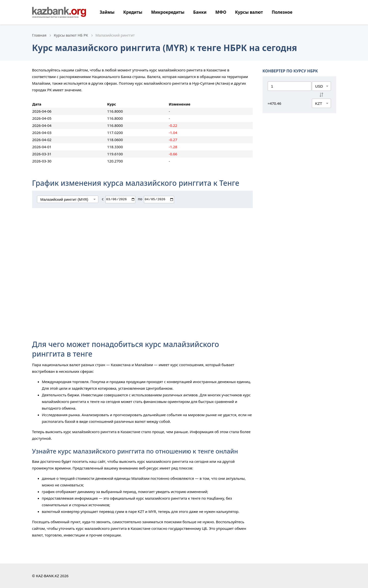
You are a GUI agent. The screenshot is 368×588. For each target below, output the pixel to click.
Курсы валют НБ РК (71, 35)
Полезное (282, 12)
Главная (39, 35)
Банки (200, 12)
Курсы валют (249, 12)
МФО (221, 12)
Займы (107, 12)
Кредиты (133, 12)
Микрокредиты (168, 12)
